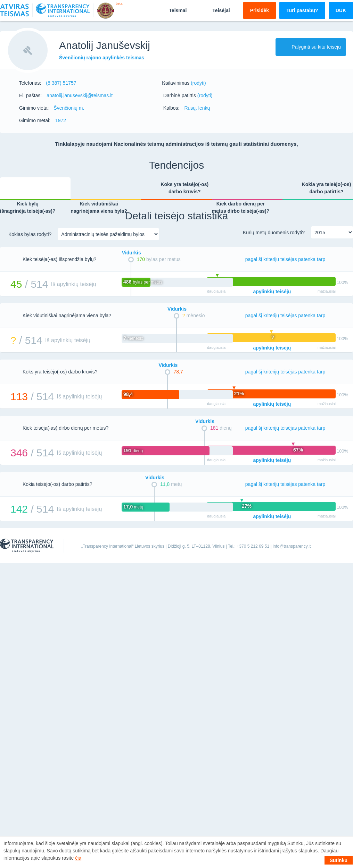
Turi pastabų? (302, 10)
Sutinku (339, 860)
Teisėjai (215, 10)
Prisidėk (260, 10)
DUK (341, 10)
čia (78, 858)
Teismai (172, 10)
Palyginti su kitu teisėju (311, 47)
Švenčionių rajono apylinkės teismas (102, 58)
